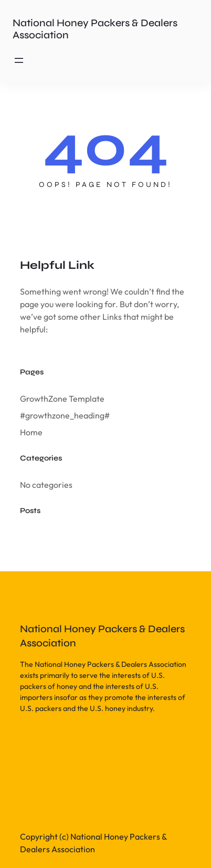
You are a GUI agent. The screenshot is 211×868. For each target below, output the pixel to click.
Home (31, 432)
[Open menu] (19, 60)
